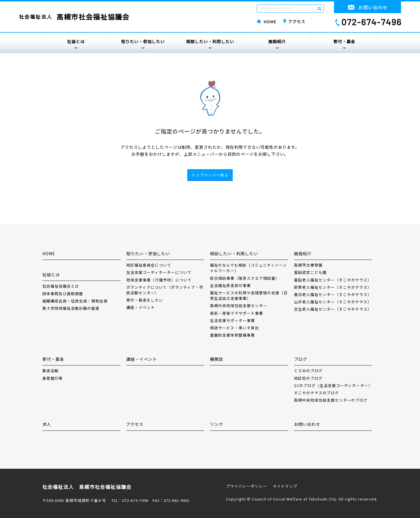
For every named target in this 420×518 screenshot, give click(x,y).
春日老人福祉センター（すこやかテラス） (333, 294)
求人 (47, 424)
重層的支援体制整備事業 (232, 335)
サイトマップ (285, 486)
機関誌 (217, 359)
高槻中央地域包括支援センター (239, 306)
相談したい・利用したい (210, 41)
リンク (217, 424)
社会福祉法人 (74, 17)
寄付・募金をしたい (145, 300)
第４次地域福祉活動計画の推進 (71, 308)
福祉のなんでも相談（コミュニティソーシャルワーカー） (249, 268)
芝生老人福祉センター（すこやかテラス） (333, 309)
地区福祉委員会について (149, 265)
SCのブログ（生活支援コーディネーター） (333, 385)
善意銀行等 (52, 378)
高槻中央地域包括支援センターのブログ (331, 400)
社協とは (76, 41)
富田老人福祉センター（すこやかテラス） (333, 280)
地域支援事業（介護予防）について (159, 280)
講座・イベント (141, 307)
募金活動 (50, 371)
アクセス (135, 424)
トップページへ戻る (210, 175)
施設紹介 (277, 41)
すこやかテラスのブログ (316, 393)
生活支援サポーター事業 (232, 320)
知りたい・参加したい (143, 41)
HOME (49, 253)
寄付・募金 (344, 41)
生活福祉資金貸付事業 (230, 285)
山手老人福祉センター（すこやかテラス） (333, 302)
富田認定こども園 (310, 272)
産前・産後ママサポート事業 (237, 313)
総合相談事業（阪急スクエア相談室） (245, 278)
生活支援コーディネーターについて (159, 272)
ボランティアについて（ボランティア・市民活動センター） (165, 290)
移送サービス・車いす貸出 (235, 328)
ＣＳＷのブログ (308, 371)
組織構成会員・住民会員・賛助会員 (75, 301)
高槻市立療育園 (308, 265)
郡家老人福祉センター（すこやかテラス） (333, 287)
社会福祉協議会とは (61, 286)
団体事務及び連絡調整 (63, 294)
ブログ (301, 359)
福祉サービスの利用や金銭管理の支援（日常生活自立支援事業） (249, 295)
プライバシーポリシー (246, 486)
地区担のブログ (308, 378)
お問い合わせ (307, 424)
